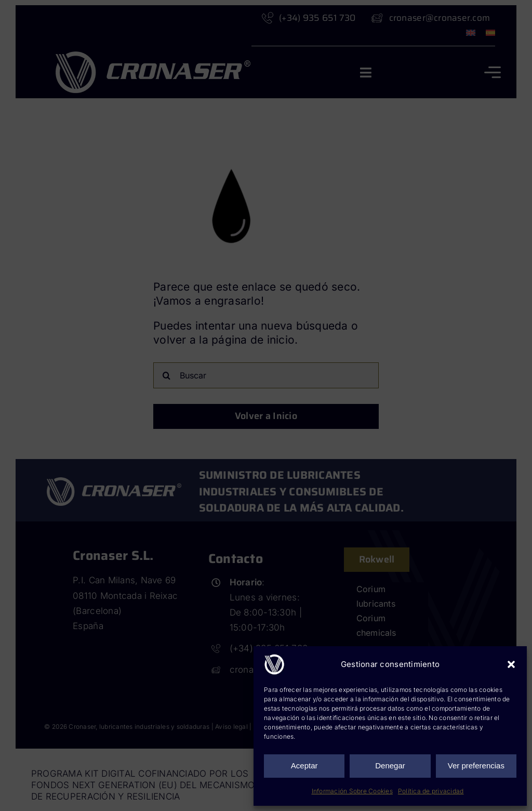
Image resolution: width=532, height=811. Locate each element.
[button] (511, 664)
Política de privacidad (431, 791)
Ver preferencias (476, 766)
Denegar (390, 766)
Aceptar (304, 766)
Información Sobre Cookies (352, 791)
